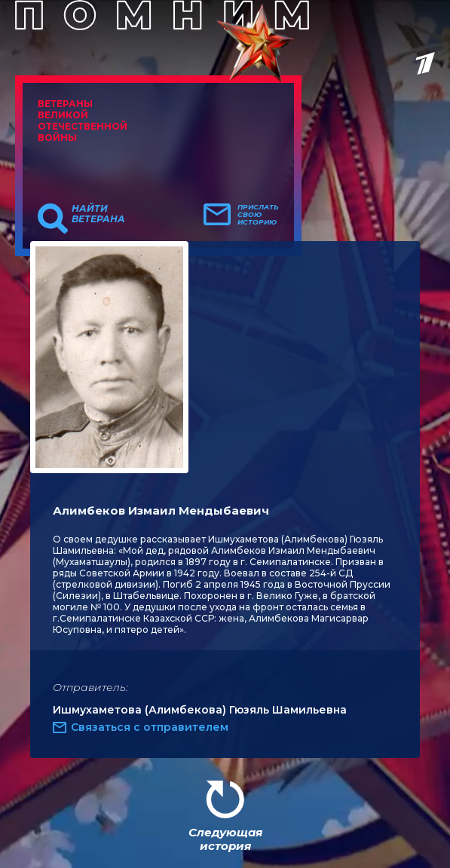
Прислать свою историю (258, 215)
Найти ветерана (98, 214)
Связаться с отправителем (150, 727)
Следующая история (225, 839)
